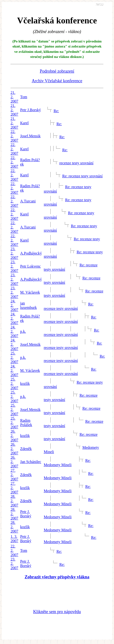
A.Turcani (28, 201)
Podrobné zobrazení (57, 71)
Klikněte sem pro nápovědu (57, 612)
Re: (56, 111)
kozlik (25, 436)
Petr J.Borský (30, 110)
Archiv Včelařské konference (57, 81)
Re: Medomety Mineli (67, 463)
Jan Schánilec (31, 462)
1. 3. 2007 (14, 539)
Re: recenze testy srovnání (82, 176)
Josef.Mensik (30, 136)
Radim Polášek (26, 423)
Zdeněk (26, 449)
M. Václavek (30, 292)
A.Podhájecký (31, 253)
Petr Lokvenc (30, 266)
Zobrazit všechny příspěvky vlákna (57, 577)
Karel (24, 123)
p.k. (23, 331)
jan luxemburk (28, 305)
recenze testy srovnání (76, 163)
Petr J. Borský (26, 514)
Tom (24, 97)
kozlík (25, 384)
